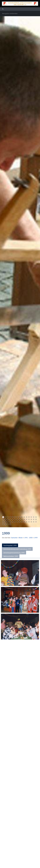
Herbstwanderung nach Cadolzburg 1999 (17, 549)
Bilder (21, 538)
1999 (36, 538)
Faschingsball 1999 (10, 545)
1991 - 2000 (28, 538)
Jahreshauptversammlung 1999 (14, 553)
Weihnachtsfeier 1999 (11, 556)
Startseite (14, 538)
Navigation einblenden (10, 13)
